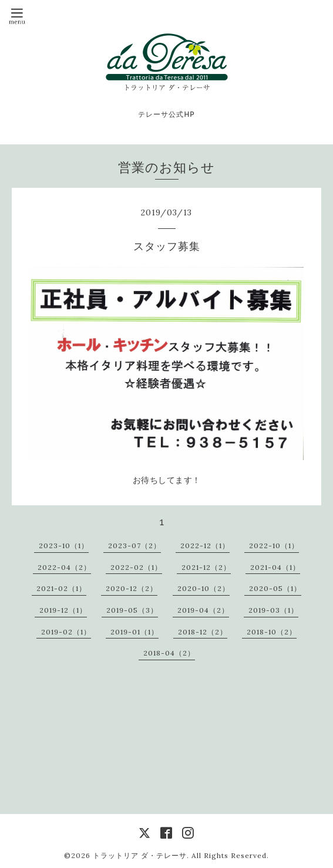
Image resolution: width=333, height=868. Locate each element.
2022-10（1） (274, 546)
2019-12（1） (63, 610)
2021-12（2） (206, 567)
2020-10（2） (203, 588)
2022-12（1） (205, 546)
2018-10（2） (272, 632)
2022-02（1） (136, 567)
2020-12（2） (132, 588)
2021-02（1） (61, 588)
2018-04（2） (169, 653)
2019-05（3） (132, 610)
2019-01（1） (134, 632)
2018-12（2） (203, 632)
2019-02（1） (66, 632)
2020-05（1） (275, 588)
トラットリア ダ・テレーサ (140, 855)
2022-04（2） (64, 567)
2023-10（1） (64, 546)
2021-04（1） (275, 567)
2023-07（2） (134, 546)
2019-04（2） (203, 610)
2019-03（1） (273, 610)
